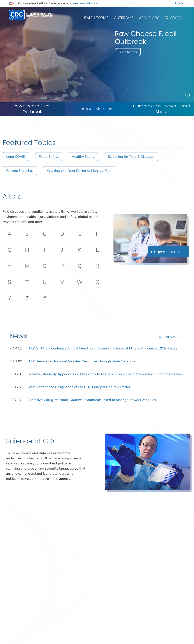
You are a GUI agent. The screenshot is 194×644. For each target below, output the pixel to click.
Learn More (128, 52)
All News (169, 337)
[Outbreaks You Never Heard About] (162, 109)
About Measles (97, 109)
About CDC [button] (149, 18)
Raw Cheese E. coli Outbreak (32, 109)
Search (174, 18)
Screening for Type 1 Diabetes (131, 161)
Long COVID (16, 161)
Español (180, 3)
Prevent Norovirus (20, 175)
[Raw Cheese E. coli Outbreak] (32, 109)
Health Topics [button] (96, 18)
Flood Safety (49, 161)
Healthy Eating (83, 161)
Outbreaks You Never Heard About (162, 109)
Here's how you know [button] (85, 3)
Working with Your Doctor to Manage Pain (79, 175)
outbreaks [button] (124, 18)
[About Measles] (97, 109)
